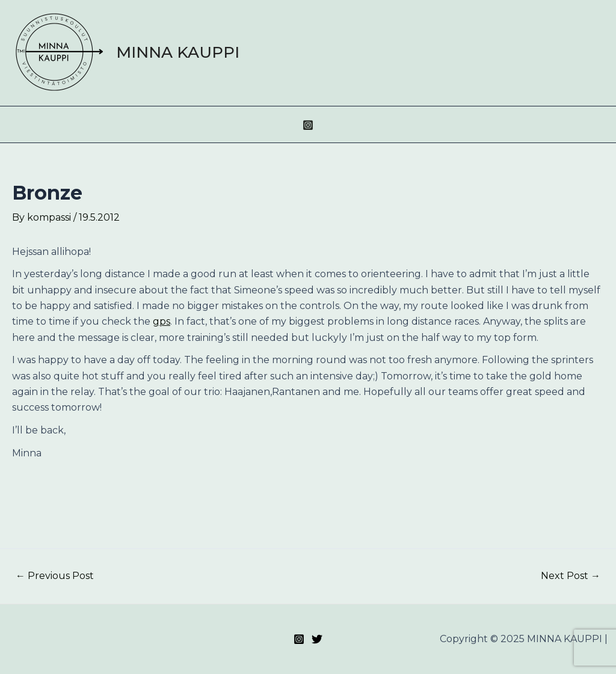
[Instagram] (308, 125)
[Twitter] (317, 639)
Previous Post (55, 576)
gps (162, 321)
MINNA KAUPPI (178, 52)
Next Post (571, 576)
